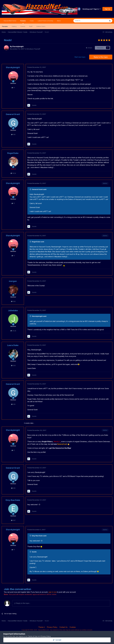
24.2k (13, 331)
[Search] (85, 21)
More (59, 21)
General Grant (13, 114)
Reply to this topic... (22, 603)
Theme (42, 627)
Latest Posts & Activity (45, 21)
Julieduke (13, 310)
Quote (34, 105)
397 (13, 520)
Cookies (73, 627)
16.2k (13, 173)
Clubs (32, 21)
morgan (13, 281)
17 (13, 88)
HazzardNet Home (10, 21)
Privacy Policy (52, 627)
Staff (31, 26)
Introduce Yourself (33, 49)
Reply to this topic (101, 57)
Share (89, 48)
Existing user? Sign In (92, 9)
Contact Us (63, 627)
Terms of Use (33, 636)
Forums (23, 22)
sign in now (53, 592)
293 (13, 365)
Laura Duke (13, 345)
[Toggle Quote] (31, 189)
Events (23, 26)
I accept (57, 640)
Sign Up (107, 9)
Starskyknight (18, 46)
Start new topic (80, 57)
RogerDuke (13, 153)
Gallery (14, 26)
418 (13, 134)
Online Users (41, 26)
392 (13, 301)
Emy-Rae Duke (13, 500)
